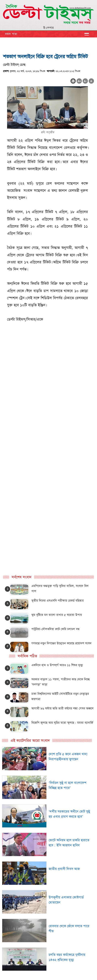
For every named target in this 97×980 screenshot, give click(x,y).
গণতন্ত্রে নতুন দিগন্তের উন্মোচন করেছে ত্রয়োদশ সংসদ (61, 643)
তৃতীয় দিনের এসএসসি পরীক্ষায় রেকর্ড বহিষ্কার (58, 601)
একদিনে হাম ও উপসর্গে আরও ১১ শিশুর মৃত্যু (57, 665)
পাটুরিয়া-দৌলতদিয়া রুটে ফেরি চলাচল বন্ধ (55, 629)
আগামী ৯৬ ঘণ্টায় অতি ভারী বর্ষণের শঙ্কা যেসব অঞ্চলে (62, 708)
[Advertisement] (48, 417)
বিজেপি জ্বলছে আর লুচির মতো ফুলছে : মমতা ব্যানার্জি (62, 723)
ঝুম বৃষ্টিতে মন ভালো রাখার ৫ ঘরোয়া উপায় (57, 615)
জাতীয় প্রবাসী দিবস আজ (64, 869)
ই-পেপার (48, 28)
